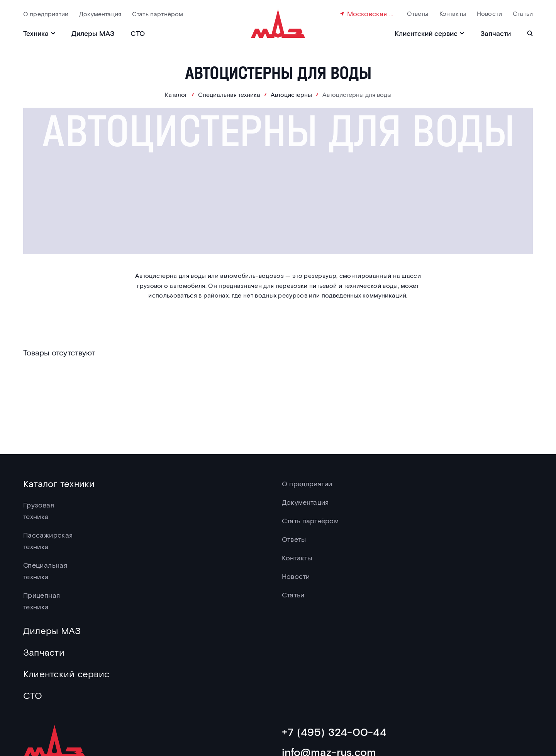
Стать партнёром (158, 14)
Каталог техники (59, 483)
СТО (138, 33)
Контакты (453, 13)
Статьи (523, 13)
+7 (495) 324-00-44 (334, 732)
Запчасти (496, 33)
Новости (489, 13)
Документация (100, 14)
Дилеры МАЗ (93, 33)
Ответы (418, 13)
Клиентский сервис (66, 674)
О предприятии (46, 14)
